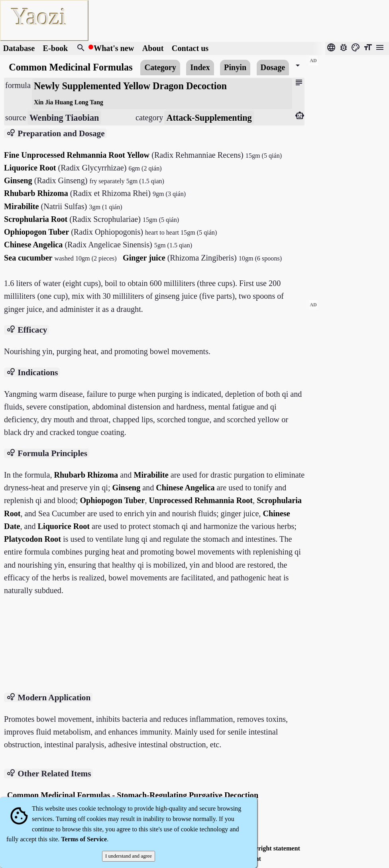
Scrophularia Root (36, 219)
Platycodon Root (32, 539)
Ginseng (18, 180)
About (154, 48)
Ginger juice (144, 258)
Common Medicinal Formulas (71, 67)
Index (200, 67)
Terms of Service (84, 839)
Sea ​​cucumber (28, 258)
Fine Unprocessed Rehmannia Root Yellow (77, 155)
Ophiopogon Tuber (36, 232)
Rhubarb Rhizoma (36, 193)
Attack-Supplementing (209, 118)
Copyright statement (272, 848)
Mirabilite (21, 206)
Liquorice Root (30, 168)
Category (160, 67)
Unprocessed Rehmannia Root (201, 500)
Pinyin (235, 67)
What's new (114, 48)
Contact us (190, 48)
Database (19, 48)
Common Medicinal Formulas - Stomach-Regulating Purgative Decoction (133, 795)
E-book (56, 48)
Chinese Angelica (33, 245)
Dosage (273, 67)
